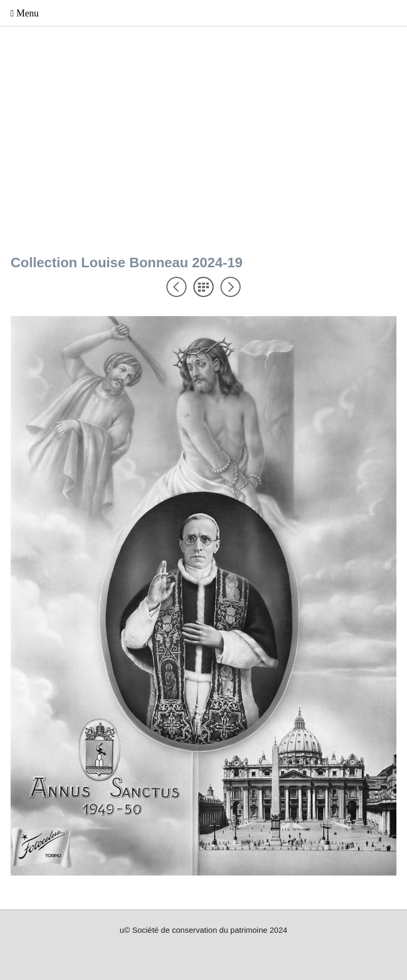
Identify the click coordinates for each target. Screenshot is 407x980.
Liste (203, 287)
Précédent (176, 287)
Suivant (231, 287)
